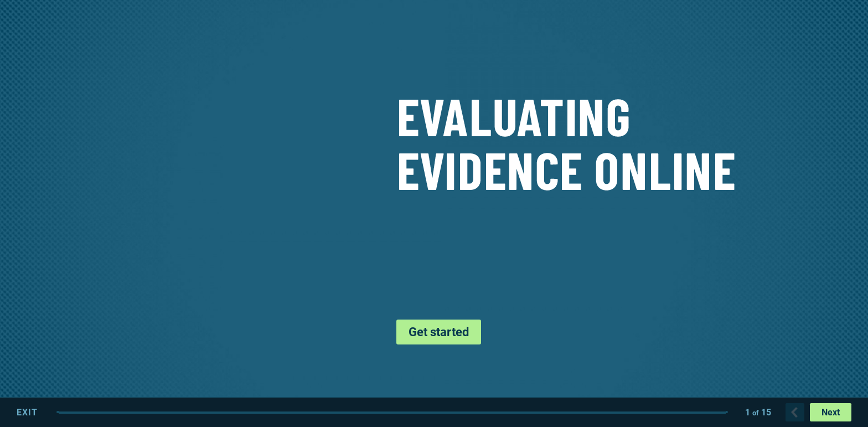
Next (831, 412)
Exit (27, 412)
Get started (439, 332)
